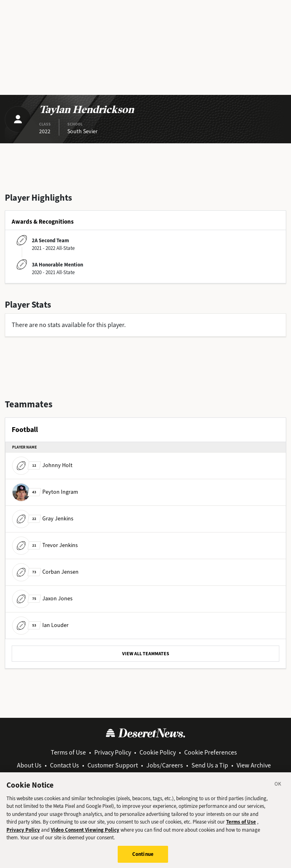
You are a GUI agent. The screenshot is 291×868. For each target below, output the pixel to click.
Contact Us (64, 765)
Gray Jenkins (43, 519)
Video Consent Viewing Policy (85, 833)
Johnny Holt (42, 465)
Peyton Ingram (45, 492)
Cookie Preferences (211, 752)
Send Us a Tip (210, 765)
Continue (143, 858)
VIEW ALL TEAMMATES (146, 654)
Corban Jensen (45, 572)
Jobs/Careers (165, 765)
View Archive (254, 765)
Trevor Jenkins (45, 545)
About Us (29, 765)
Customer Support (113, 765)
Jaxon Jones (42, 599)
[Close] (278, 789)
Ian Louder (40, 625)
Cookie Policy (158, 752)
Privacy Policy (113, 752)
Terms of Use (68, 752)
